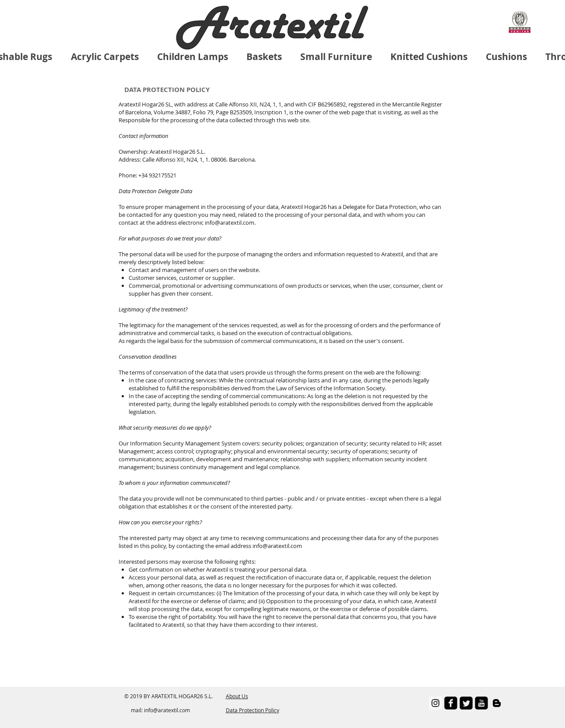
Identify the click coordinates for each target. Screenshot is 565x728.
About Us (237, 696)
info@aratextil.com (167, 710)
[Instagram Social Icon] (435, 703)
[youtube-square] (481, 703)
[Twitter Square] (466, 703)
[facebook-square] (451, 703)
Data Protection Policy (253, 710)
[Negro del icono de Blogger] (497, 703)
